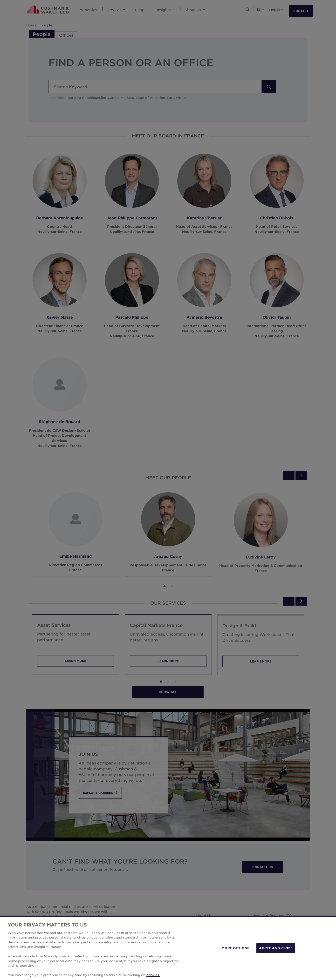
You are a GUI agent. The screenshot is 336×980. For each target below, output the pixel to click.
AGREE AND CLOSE (276, 953)
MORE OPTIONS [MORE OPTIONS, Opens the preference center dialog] (236, 953)
